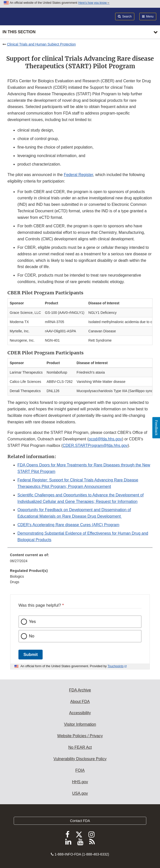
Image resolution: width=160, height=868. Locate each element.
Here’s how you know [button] (94, 3)
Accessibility (80, 713)
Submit (31, 655)
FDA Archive (80, 690)
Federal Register (78, 175)
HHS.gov (80, 782)
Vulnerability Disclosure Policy (80, 759)
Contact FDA (80, 821)
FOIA (80, 770)
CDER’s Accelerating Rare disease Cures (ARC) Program (68, 525)
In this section (19, 32)
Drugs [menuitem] (15, 582)
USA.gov (80, 793)
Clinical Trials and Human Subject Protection (41, 44)
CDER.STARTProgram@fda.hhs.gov (95, 446)
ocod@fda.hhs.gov (105, 439)
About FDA (80, 702)
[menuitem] (80, 560)
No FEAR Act (80, 747)
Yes (32, 622)
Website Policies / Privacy (80, 736)
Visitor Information (80, 724)
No (32, 636)
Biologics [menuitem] (17, 576)
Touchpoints (116, 666)
